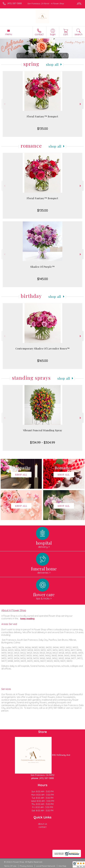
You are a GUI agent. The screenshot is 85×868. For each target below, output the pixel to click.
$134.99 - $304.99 (42, 442)
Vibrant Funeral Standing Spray (43, 430)
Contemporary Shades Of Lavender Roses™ (43, 349)
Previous (4, 104)
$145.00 (43, 279)
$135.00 (43, 129)
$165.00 (43, 361)
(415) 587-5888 (14, 3)
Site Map (62, 866)
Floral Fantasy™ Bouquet (42, 116)
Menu (9, 34)
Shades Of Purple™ (43, 267)
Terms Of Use (10, 866)
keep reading (27, 619)
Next (81, 104)
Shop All (52, 64)
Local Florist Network (46, 866)
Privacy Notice (26, 866)
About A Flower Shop (14, 610)
